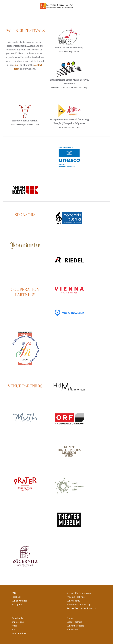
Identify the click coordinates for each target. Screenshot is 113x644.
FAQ (14, 593)
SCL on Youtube (19, 601)
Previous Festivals (76, 597)
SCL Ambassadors (75, 626)
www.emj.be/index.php (69, 127)
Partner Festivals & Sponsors (81, 608)
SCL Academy (73, 601)
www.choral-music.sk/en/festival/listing (69, 88)
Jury (14, 629)
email (16, 65)
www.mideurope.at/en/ (69, 52)
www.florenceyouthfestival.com (25, 125)
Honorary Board (19, 633)
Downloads (17, 618)
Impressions (18, 622)
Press (14, 626)
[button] (109, 6)
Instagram (17, 604)
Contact (70, 618)
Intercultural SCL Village (79, 604)
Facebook (16, 597)
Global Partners (74, 622)
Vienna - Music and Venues (80, 593)
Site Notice (72, 629)
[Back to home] (56, 6)
